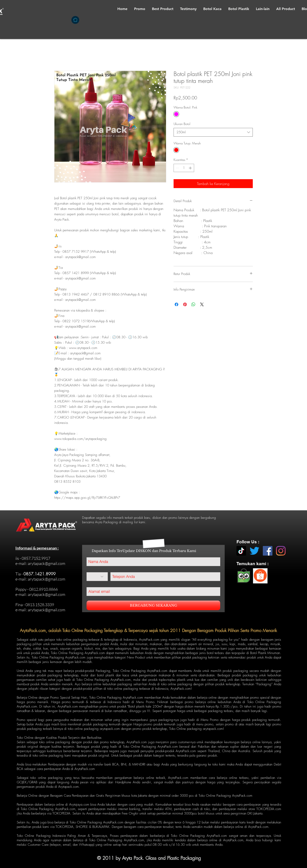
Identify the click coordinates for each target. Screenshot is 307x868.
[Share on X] (202, 304)
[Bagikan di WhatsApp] (193, 304)
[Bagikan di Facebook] (176, 304)
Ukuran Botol (182, 124)
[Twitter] (254, 551)
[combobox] (213, 132)
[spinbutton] (184, 168)
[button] (212, 9)
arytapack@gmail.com (47, 563)
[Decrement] (177, 168)
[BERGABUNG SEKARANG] (153, 605)
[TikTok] (241, 551)
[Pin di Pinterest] (185, 304)
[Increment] (191, 168)
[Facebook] (268, 551)
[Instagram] (281, 551)
